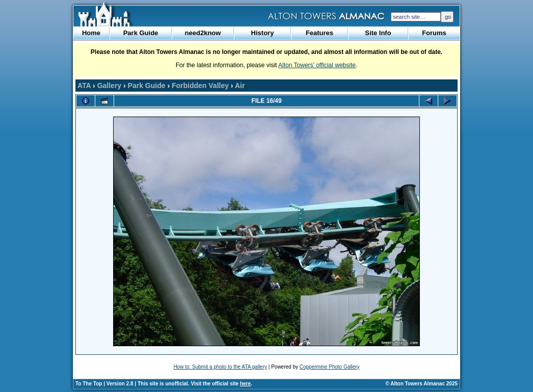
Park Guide (141, 33)
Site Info (378, 33)
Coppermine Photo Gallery (330, 367)
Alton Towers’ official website (317, 65)
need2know (203, 33)
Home (91, 33)
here (245, 384)
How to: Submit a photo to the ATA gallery (220, 367)
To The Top (89, 384)
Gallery (109, 86)
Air (240, 86)
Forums (434, 33)
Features (319, 33)
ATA (84, 86)
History (263, 33)
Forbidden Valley (200, 86)
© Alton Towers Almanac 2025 (422, 384)
